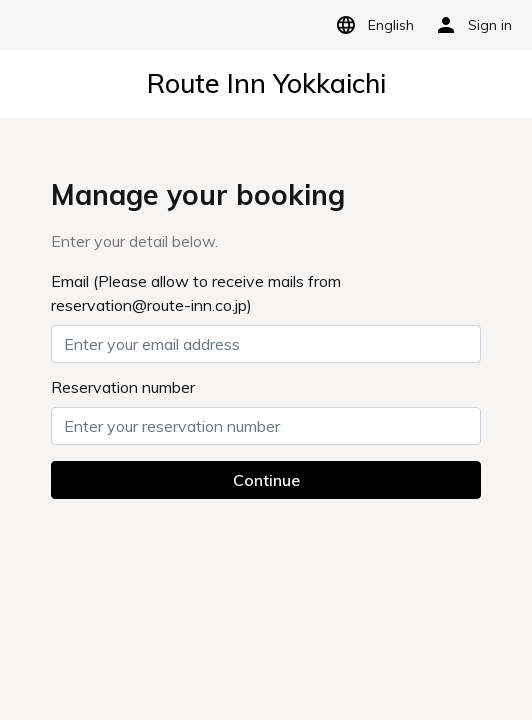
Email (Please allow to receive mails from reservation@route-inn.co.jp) (196, 293)
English (371, 25)
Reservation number (123, 387)
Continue (266, 480)
